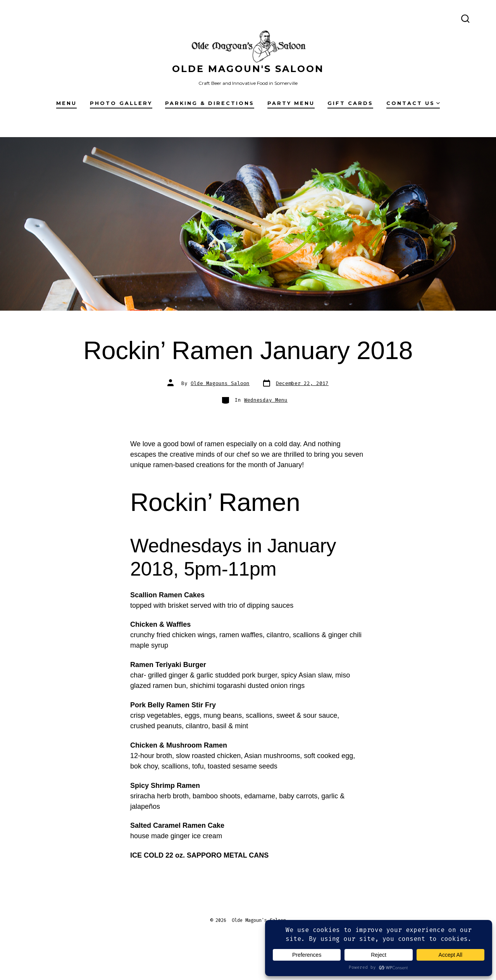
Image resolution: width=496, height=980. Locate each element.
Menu (66, 103)
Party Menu (291, 103)
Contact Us (413, 103)
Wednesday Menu (266, 400)
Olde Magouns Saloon (220, 383)
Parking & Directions (210, 103)
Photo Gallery (121, 103)
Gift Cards (350, 103)
